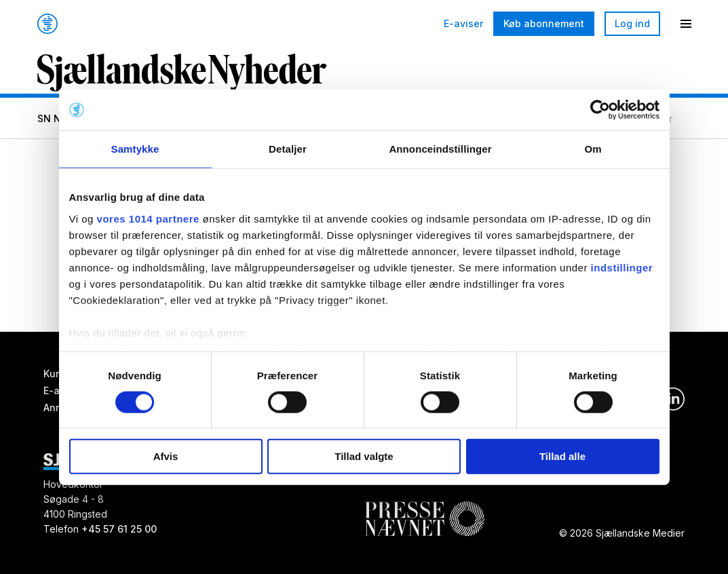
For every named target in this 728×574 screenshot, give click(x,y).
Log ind (632, 23)
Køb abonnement (544, 23)
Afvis (166, 456)
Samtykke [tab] (135, 149)
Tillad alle (562, 456)
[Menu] (686, 24)
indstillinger (622, 267)
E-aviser (463, 24)
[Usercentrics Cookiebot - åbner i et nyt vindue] (600, 110)
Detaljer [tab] (288, 149)
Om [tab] (593, 149)
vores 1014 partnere (148, 218)
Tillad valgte (364, 456)
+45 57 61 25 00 (119, 529)
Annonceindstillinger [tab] (440, 149)
